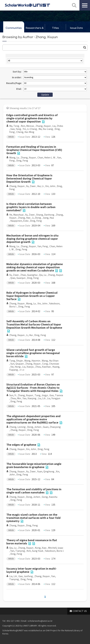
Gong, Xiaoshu (50, 497)
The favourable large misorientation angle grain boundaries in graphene (34, 466)
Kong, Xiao (41, 548)
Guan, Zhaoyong (52, 427)
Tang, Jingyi (41, 395)
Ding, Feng (22, 161)
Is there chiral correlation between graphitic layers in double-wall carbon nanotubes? (31, 207)
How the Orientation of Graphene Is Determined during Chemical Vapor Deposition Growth (29, 179)
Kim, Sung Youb (35, 551)
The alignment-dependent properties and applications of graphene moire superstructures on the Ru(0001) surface (33, 419)
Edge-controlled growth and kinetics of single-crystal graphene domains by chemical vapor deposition (32, 118)
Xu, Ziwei (31, 186)
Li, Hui (29, 335)
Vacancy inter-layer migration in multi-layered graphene (32, 570)
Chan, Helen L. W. (47, 158)
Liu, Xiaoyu (28, 367)
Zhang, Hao (24, 218)
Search (74, 5)
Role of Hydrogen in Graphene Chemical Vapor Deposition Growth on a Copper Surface (32, 296)
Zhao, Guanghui (29, 275)
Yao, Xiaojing (29, 398)
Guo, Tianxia (56, 395)
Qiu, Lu (43, 275)
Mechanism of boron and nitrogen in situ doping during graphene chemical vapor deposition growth (32, 239)
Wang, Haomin (32, 361)
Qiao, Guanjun (18, 278)
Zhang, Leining (17, 427)
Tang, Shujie (16, 361)
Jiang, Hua (48, 218)
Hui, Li (40, 186)
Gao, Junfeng (26, 576)
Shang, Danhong (45, 215)
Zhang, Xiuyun (43, 126)
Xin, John (50, 186)
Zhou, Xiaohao (43, 367)
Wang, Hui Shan (50, 361)
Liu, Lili (42, 398)
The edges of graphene (21, 445)
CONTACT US (80, 611)
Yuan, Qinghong (46, 472)
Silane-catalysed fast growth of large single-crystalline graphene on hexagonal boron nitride (33, 353)
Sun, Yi (13, 395)
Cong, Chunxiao (51, 364)
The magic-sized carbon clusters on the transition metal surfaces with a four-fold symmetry (33, 518)
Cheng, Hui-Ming (25, 132)
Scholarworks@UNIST (27, 5)
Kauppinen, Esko (19, 221)
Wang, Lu (14, 158)
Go (85, 47)
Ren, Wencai (27, 126)
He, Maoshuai (16, 215)
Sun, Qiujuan (17, 364)
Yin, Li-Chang (30, 129)
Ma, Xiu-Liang (46, 129)
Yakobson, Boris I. (54, 551)
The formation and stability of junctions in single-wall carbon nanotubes (34, 491)
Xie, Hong (16, 367)
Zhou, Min (16, 398)
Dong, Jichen (34, 427)
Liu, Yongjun (54, 398)
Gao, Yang (16, 129)
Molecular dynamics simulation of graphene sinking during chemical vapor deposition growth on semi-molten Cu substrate (35, 267)
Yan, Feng (43, 246)
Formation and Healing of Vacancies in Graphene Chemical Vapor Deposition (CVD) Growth (34, 150)
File (43, 122)
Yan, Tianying (18, 551)
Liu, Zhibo (58, 126)
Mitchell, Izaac (56, 548)
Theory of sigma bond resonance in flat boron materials (32, 542)
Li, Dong (37, 218)
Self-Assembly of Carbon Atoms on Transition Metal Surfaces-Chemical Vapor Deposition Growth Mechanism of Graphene (34, 325)
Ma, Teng (14, 126)
